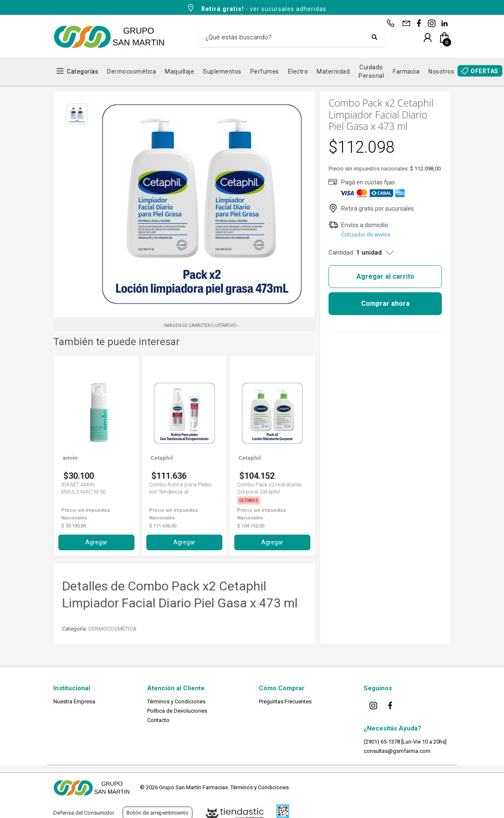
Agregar (96, 542)
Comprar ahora (385, 303)
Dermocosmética (131, 71)
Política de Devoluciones (177, 711)
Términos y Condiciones (176, 701)
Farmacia (406, 71)
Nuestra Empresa (74, 701)
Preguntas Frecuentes (285, 701)
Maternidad (333, 71)
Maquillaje (179, 71)
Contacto (158, 720)
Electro (298, 71)
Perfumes (265, 71)
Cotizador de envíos (366, 235)
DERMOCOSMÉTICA (112, 629)
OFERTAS (485, 71)
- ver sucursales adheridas (256, 8)
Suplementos (222, 71)
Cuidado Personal (371, 71)
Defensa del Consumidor (84, 813)
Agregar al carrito (385, 276)
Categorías (82, 71)
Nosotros (441, 71)
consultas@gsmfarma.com (397, 751)
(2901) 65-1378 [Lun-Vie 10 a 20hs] (405, 742)
